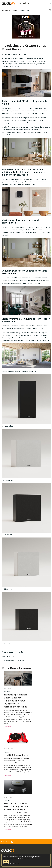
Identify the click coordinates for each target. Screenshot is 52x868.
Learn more (27, 859)
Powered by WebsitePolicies (11, 864)
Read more (7, 727)
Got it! (6, 861)
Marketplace (25, 10)
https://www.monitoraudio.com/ (13, 661)
